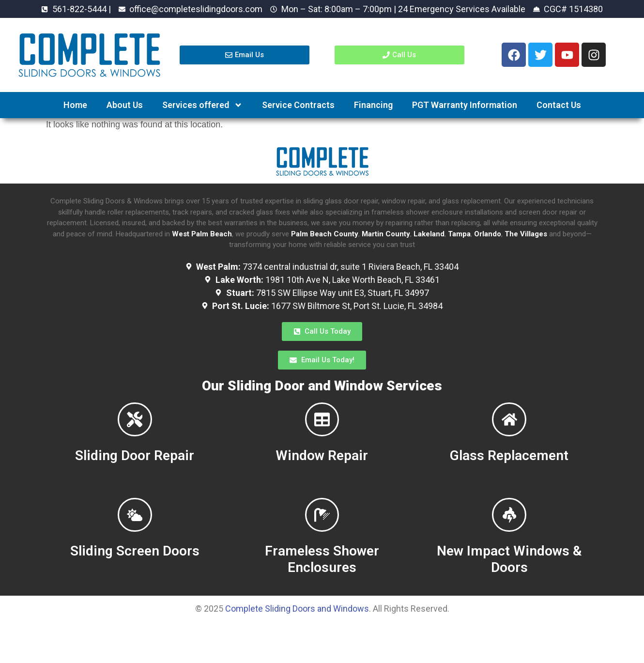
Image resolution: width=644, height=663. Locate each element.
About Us (125, 105)
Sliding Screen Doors (135, 585)
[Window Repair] (322, 428)
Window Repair (322, 473)
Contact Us (559, 105)
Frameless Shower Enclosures (322, 594)
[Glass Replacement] (509, 428)
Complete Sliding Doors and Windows (297, 643)
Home (75, 105)
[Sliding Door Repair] (135, 428)
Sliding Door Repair (135, 473)
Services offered (202, 105)
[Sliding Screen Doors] (135, 540)
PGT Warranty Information (465, 105)
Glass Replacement (509, 473)
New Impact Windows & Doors (509, 594)
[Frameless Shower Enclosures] (322, 540)
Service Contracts (298, 105)
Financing (373, 105)
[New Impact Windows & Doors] (509, 540)
